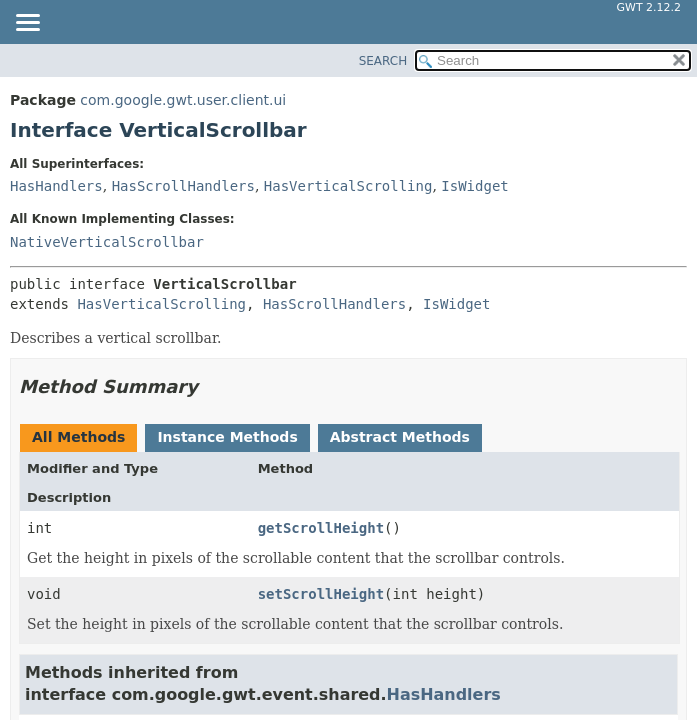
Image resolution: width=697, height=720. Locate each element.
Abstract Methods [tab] (400, 437)
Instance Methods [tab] (227, 437)
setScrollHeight (321, 594)
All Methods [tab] (78, 437)
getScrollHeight (321, 528)
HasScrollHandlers (183, 186)
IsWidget (474, 186)
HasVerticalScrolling (348, 186)
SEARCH (383, 61)
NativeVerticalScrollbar (107, 242)
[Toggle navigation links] (27, 24)
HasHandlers (56, 186)
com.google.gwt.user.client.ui (183, 100)
